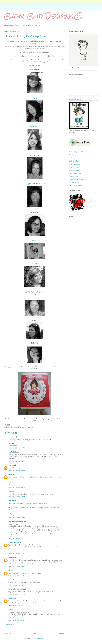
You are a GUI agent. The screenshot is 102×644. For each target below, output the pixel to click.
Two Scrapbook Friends (75, 185)
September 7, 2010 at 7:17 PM (16, 553)
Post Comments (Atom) (38, 638)
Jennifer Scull (12, 452)
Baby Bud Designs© (44, 16)
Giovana (11, 474)
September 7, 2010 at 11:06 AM (17, 497)
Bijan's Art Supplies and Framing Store (79, 152)
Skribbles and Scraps (75, 167)
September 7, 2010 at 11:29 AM (17, 518)
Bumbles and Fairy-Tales (15, 542)
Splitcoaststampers (74, 170)
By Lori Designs (73, 155)
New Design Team (29, 427)
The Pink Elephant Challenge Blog (78, 179)
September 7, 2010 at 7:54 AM (17, 448)
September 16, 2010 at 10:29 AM (17, 621)
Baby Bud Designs (13, 427)
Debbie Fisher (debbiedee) (16, 589)
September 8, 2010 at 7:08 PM (17, 567)
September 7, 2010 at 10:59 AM (17, 487)
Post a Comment (11, 625)
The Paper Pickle (73, 176)
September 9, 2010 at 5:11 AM (16, 576)
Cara (10, 580)
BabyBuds (21, 427)
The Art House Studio (75, 173)
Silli (9, 571)
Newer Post (8, 633)
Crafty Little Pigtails (75, 161)
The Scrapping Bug (74, 182)
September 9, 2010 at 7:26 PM (16, 585)
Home (35, 633)
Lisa (10, 610)
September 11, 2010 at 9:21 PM (16, 606)
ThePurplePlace (12, 501)
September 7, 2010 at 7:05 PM (16, 538)
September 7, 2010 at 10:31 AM (17, 470)
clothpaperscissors (74, 158)
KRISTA (35, 343)
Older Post (61, 633)
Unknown (11, 465)
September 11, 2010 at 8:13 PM (17, 594)
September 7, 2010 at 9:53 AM (17, 461)
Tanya (10, 491)
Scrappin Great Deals (75, 164)
